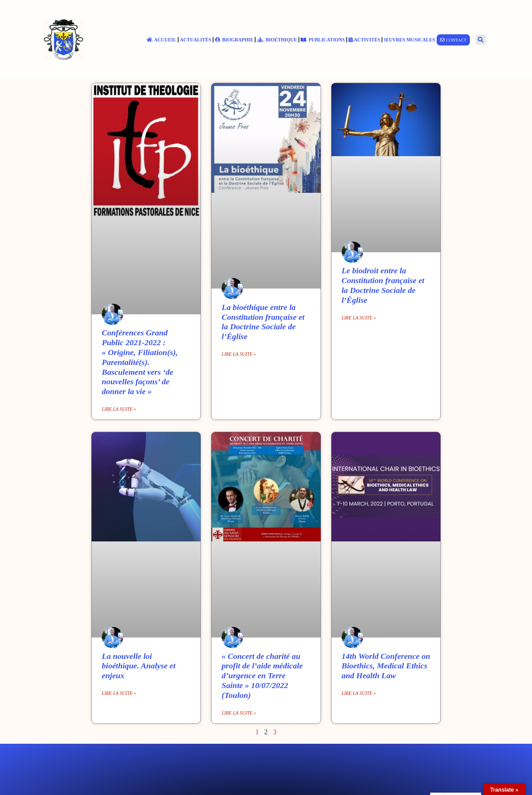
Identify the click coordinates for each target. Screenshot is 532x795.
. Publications (323, 40)
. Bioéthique (277, 40)
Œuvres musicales (410, 40)
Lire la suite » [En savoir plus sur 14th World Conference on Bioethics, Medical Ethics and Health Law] (359, 693)
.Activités (364, 40)
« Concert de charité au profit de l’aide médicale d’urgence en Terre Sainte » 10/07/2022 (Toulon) (262, 676)
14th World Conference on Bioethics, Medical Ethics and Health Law (386, 666)
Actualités (195, 40)
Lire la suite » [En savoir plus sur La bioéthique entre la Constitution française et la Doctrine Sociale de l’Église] (239, 354)
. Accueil (161, 40)
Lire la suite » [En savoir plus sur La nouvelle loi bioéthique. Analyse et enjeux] (119, 693)
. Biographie (234, 40)
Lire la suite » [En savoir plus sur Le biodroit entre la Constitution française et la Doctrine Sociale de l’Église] (359, 318)
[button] (481, 40)
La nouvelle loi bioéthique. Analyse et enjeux (139, 666)
